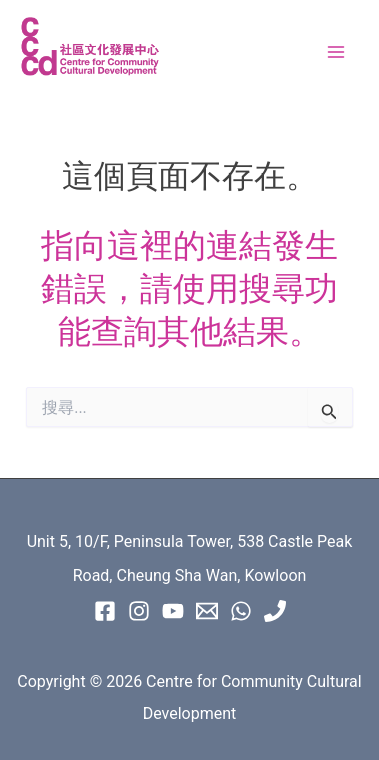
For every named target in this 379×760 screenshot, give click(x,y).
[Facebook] (105, 611)
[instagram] (139, 611)
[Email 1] (207, 611)
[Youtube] (173, 611)
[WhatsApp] (241, 611)
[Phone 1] (275, 611)
